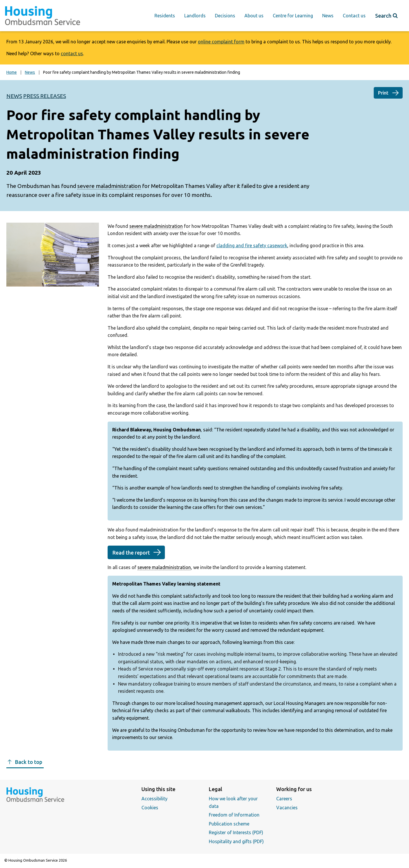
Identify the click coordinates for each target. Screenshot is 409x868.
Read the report (131, 553)
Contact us (354, 16)
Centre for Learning (293, 16)
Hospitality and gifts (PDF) (236, 841)
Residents (165, 16)
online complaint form (221, 42)
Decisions (225, 16)
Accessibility (154, 799)
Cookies (150, 808)
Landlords (195, 16)
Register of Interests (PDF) (236, 832)
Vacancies (287, 808)
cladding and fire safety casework (252, 245)
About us (254, 16)
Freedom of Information (234, 815)
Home (12, 72)
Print (383, 93)
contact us (72, 53)
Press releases (45, 96)
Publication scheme (229, 824)
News (328, 16)
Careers (284, 799)
